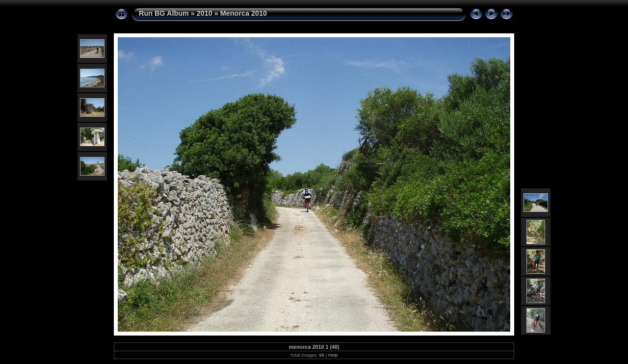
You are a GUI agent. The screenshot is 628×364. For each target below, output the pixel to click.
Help (333, 355)
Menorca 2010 (244, 13)
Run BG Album (164, 13)
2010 (205, 13)
